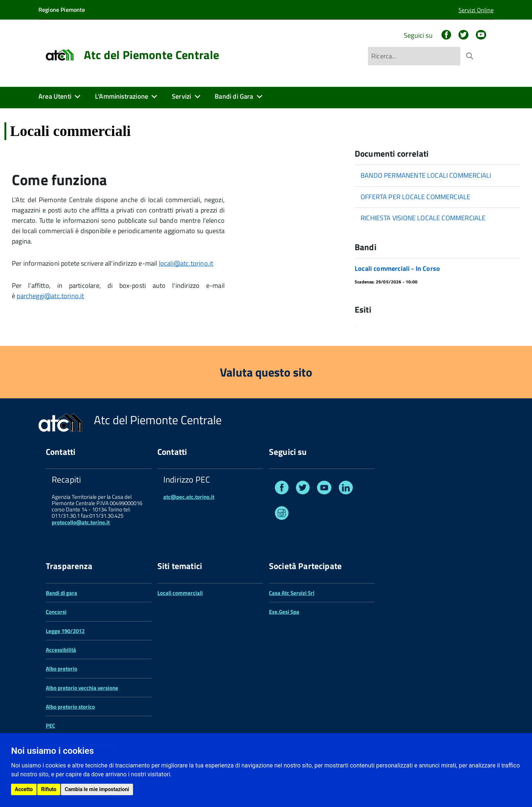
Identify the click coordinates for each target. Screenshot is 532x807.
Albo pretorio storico (70, 707)
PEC (50, 726)
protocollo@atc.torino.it (81, 522)
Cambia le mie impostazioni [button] (97, 789)
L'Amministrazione (122, 96)
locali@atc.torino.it (186, 263)
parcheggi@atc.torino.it (50, 296)
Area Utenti (55, 96)
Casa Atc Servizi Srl (292, 593)
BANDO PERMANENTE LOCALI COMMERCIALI (426, 175)
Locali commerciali (180, 593)
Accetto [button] (24, 789)
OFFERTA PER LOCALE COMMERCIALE (415, 197)
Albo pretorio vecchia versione (82, 688)
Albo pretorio (62, 669)
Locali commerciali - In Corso (397, 268)
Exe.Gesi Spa (284, 612)
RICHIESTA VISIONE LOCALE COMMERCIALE (423, 218)
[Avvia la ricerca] (470, 56)
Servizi (181, 96)
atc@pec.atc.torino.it (189, 497)
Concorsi (56, 612)
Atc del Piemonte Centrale (151, 55)
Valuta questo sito (266, 372)
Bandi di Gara (234, 96)
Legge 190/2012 (65, 631)
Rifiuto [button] (49, 789)
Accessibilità (61, 650)
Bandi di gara (62, 593)
